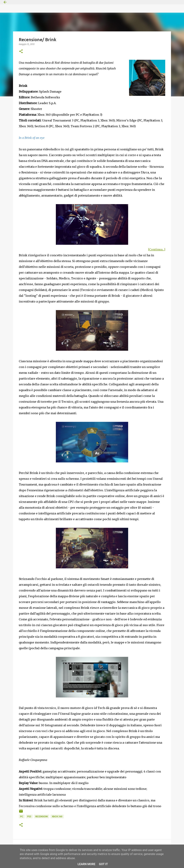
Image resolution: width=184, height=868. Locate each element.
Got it (103, 864)
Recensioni (42, 816)
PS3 (29, 816)
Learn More (86, 864)
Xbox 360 (57, 816)
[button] (21, 52)
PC (22, 816)
